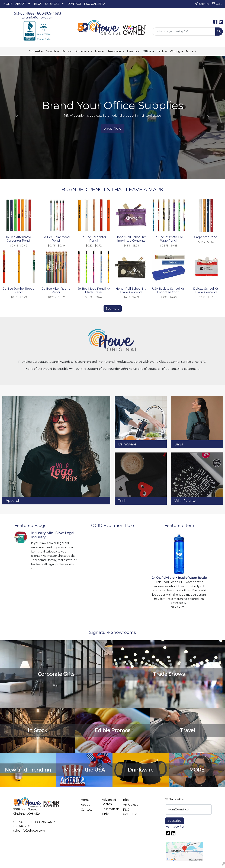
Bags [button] (65, 51)
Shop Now (112, 128)
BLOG (38, 4)
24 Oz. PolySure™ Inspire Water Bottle (179, 578)
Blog (126, 800)
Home (85, 800)
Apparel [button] (34, 51)
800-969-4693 (49, 13)
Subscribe (175, 821)
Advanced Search (109, 802)
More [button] (190, 51)
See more (113, 309)
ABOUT (20, 4)
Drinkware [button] (82, 51)
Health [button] (132, 51)
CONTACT (75, 4)
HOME (8, 4)
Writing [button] (175, 51)
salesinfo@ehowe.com (37, 18)
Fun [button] (98, 51)
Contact (86, 810)
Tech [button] (160, 51)
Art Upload (131, 805)
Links (105, 814)
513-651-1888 (24, 13)
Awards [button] (51, 51)
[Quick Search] (184, 32)
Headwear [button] (114, 51)
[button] (17, 117)
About (85, 805)
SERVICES (52, 4)
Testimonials (110, 809)
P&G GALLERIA (95, 4)
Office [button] (147, 51)
